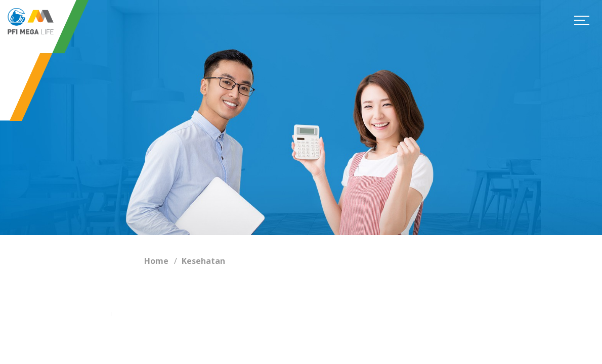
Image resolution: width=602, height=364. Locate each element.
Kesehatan (203, 261)
